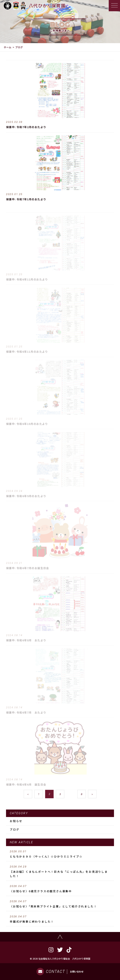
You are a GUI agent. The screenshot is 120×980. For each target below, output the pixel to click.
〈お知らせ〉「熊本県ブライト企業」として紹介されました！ (60, 904)
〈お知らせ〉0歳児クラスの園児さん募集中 (60, 889)
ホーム (8, 47)
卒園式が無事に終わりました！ (60, 919)
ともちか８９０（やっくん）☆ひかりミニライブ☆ (60, 854)
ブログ (14, 829)
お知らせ (16, 821)
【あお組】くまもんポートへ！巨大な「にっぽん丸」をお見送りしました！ (60, 872)
